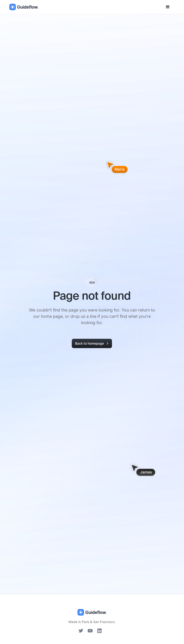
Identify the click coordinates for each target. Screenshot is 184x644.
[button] (168, 7)
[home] (24, 7)
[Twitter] (81, 631)
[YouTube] (90, 631)
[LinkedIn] (99, 631)
